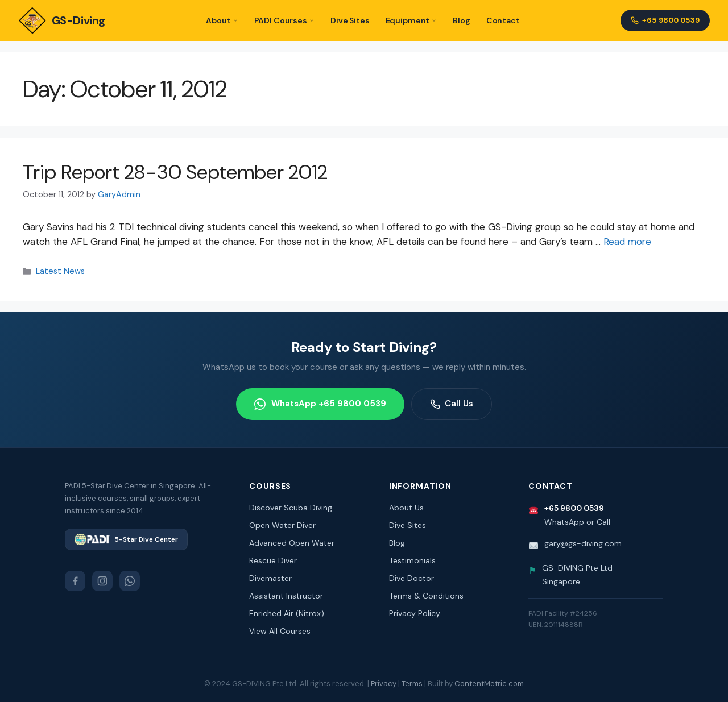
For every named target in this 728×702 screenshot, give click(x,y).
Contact (503, 20)
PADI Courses (284, 20)
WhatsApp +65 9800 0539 (320, 404)
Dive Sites (350, 20)
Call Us (452, 404)
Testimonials (412, 560)
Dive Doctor (411, 578)
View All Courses (280, 631)
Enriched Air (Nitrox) (287, 613)
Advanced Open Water (292, 543)
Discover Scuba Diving (291, 508)
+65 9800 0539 (665, 20)
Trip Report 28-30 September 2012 (175, 172)
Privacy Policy (415, 613)
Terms (412, 684)
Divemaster (270, 578)
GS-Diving (62, 20)
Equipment (411, 20)
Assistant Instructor (286, 596)
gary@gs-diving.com (583, 543)
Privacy (384, 684)
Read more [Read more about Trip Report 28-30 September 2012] (627, 242)
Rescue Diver (273, 560)
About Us (406, 508)
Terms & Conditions (426, 596)
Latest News (60, 271)
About (222, 20)
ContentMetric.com (489, 684)
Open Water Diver (282, 525)
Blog (461, 20)
